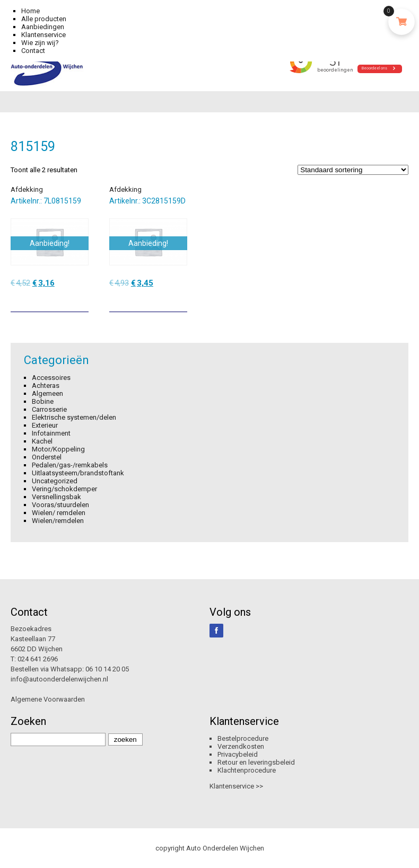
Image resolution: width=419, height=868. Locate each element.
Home (30, 11)
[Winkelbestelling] (353, 170)
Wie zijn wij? (40, 43)
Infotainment (51, 433)
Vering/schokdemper (64, 489)
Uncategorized (55, 481)
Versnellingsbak (56, 497)
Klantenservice (43, 35)
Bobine (43, 401)
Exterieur (45, 425)
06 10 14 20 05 (107, 669)
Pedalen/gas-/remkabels (70, 465)
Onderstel (47, 457)
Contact (33, 51)
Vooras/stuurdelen (60, 505)
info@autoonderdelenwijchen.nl (59, 679)
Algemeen (47, 393)
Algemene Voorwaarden (48, 699)
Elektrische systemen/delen (74, 417)
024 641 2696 (38, 659)
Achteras (46, 386)
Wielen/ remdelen (59, 513)
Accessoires (51, 378)
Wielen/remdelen (58, 521)
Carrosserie (49, 409)
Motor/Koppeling (58, 449)
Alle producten (44, 19)
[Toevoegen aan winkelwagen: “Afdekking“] (82, 300)
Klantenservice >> (236, 786)
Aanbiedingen (43, 27)
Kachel (42, 441)
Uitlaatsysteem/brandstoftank (78, 473)
